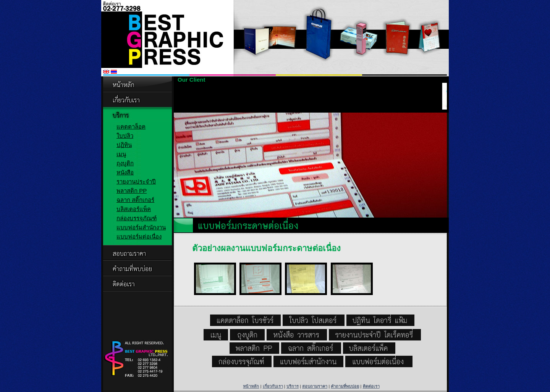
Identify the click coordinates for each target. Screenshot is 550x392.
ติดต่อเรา (371, 386)
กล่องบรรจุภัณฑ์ (137, 218)
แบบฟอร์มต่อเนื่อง (139, 236)
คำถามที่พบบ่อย (345, 386)
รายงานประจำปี (136, 181)
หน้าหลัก (251, 386)
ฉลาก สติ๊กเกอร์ (135, 200)
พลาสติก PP (132, 191)
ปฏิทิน (124, 145)
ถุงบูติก (125, 163)
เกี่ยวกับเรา (273, 386)
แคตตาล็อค (131, 127)
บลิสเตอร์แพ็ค (134, 209)
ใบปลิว (125, 136)
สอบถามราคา (315, 386)
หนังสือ (125, 172)
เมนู (121, 154)
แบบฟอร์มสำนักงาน (141, 227)
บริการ (293, 386)
